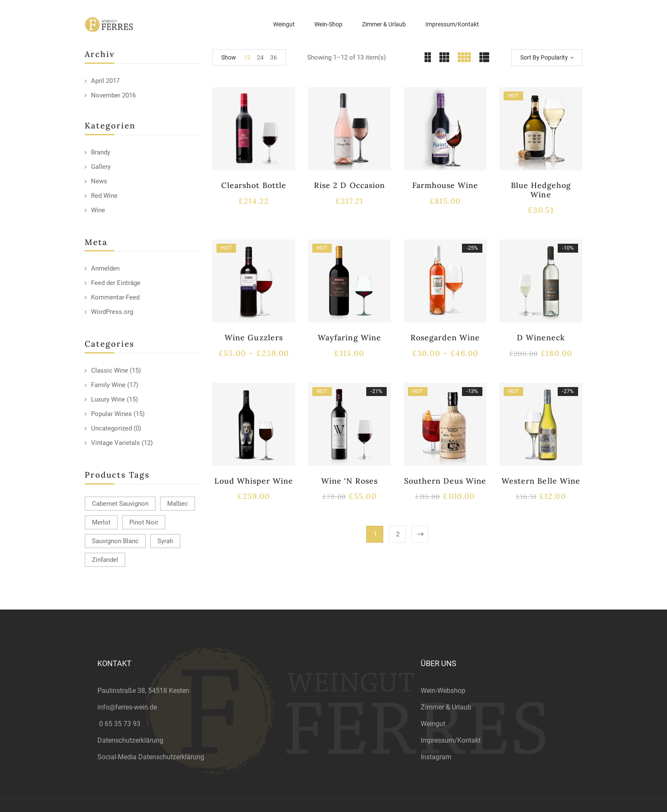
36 (274, 57)
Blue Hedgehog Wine (541, 190)
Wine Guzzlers (254, 338)
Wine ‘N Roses (350, 481)
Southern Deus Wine (445, 481)
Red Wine (104, 196)
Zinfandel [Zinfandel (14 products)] (105, 560)
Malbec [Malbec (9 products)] (178, 504)
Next (420, 534)
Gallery (101, 167)
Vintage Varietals (115, 443)
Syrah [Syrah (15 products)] (165, 541)
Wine (98, 210)
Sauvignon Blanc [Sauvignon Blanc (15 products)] (115, 541)
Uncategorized (111, 428)
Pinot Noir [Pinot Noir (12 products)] (144, 522)
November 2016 (113, 95)
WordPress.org (112, 312)
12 (247, 57)
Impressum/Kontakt (451, 740)
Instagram (436, 757)
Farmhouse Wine (445, 185)
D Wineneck (541, 338)
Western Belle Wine (541, 481)
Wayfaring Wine (349, 338)
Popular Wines (111, 414)
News (99, 181)
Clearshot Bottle (254, 185)
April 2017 (105, 81)
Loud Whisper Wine (254, 481)
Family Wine (108, 385)
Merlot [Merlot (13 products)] (101, 522)
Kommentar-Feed (115, 297)
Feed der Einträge (116, 283)
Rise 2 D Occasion (349, 185)
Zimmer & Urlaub (446, 707)
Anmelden (105, 268)
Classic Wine (110, 370)
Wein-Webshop (443, 691)
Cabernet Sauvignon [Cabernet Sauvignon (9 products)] (120, 504)
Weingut (433, 724)
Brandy (101, 152)
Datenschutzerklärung (130, 740)
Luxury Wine (108, 399)
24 (260, 57)
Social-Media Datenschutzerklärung (151, 757)
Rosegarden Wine (445, 338)
